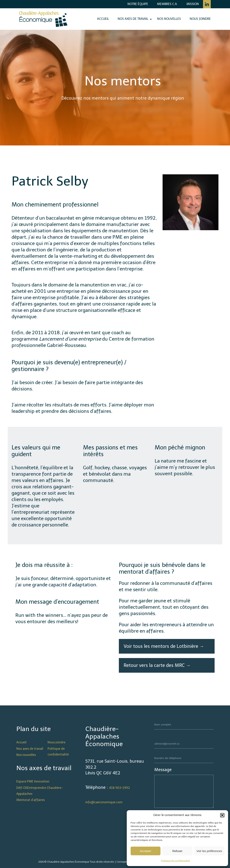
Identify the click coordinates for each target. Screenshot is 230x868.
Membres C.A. (167, 4)
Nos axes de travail (133, 19)
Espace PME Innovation (33, 781)
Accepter (146, 851)
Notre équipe (138, 4)
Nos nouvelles (169, 19)
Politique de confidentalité (175, 861)
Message (163, 770)
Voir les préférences (209, 851)
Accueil (103, 19)
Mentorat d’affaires (31, 800)
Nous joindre (200, 19)
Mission (193, 4)
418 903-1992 (119, 788)
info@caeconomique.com (104, 802)
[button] (222, 815)
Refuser (178, 851)
